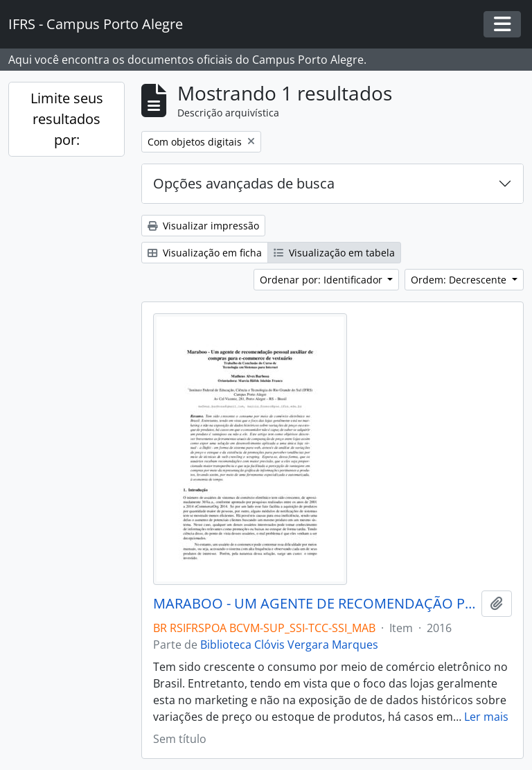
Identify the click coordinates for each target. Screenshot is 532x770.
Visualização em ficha (205, 253)
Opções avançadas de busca (244, 183)
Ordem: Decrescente (460, 280)
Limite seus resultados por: (67, 119)
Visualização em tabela (334, 253)
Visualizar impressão (203, 226)
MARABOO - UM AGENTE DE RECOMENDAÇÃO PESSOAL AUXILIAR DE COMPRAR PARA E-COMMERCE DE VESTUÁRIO (314, 604)
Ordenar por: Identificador (322, 280)
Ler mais (486, 717)
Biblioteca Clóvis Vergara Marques (289, 645)
